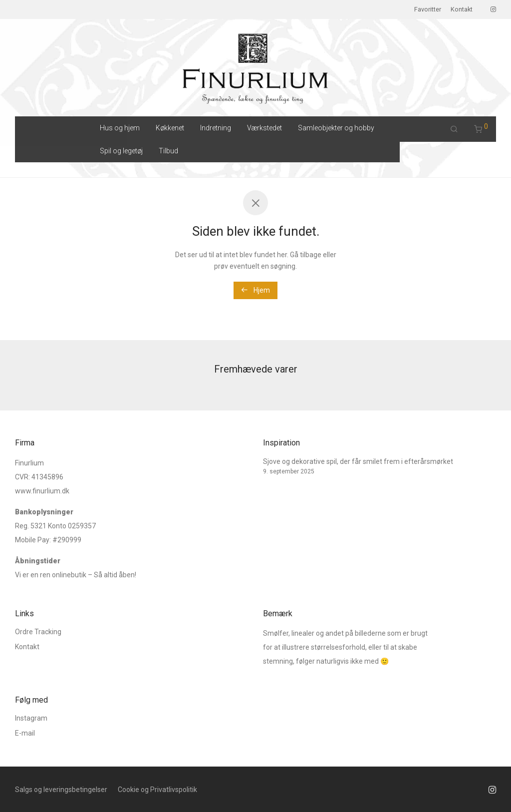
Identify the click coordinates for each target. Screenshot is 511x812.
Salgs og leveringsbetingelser (61, 790)
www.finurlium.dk (42, 491)
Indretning (216, 128)
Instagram (31, 718)
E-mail (25, 733)
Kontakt (462, 10)
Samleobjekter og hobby (336, 128)
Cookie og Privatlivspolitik (157, 790)
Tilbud (168, 151)
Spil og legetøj (121, 151)
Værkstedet (264, 128)
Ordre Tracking (38, 632)
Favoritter (428, 10)
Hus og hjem (120, 128)
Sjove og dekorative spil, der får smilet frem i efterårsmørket (358, 461)
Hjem (255, 290)
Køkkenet (170, 128)
